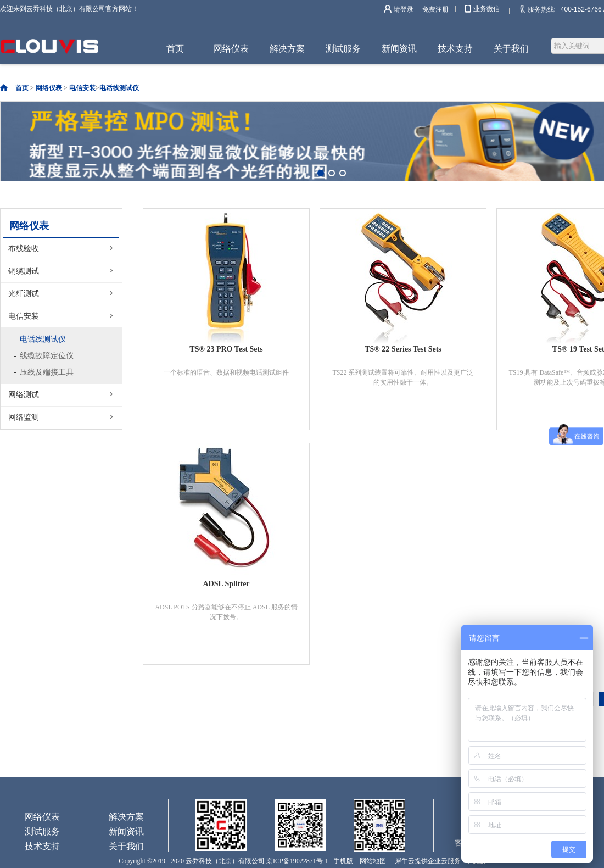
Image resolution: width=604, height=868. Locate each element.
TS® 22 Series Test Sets (403, 349)
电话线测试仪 (119, 88)
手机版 (342, 861)
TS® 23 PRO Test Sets (226, 349)
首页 (175, 49)
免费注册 (435, 9)
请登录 (404, 9)
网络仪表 (49, 88)
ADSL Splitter (226, 584)
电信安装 (82, 88)
